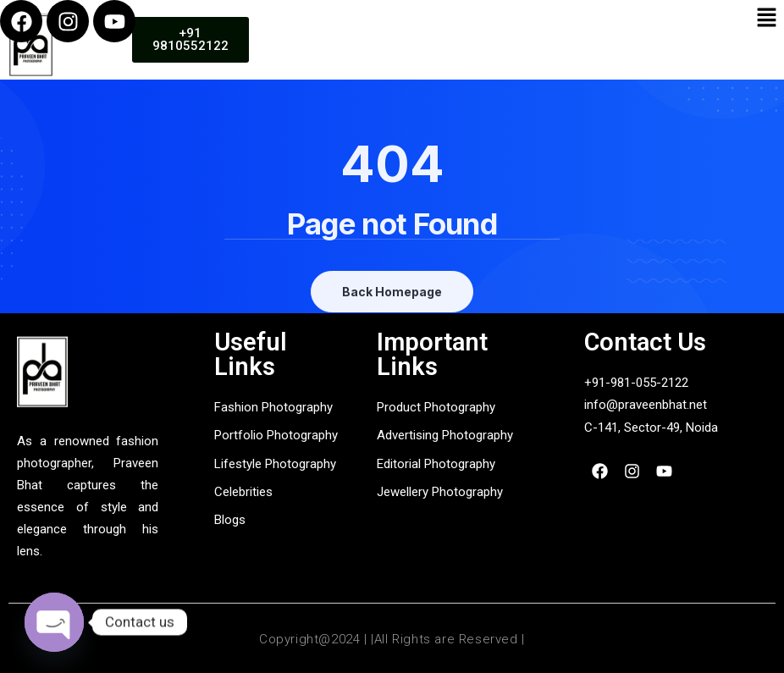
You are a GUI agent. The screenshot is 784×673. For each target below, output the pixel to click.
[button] (767, 18)
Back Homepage (392, 292)
